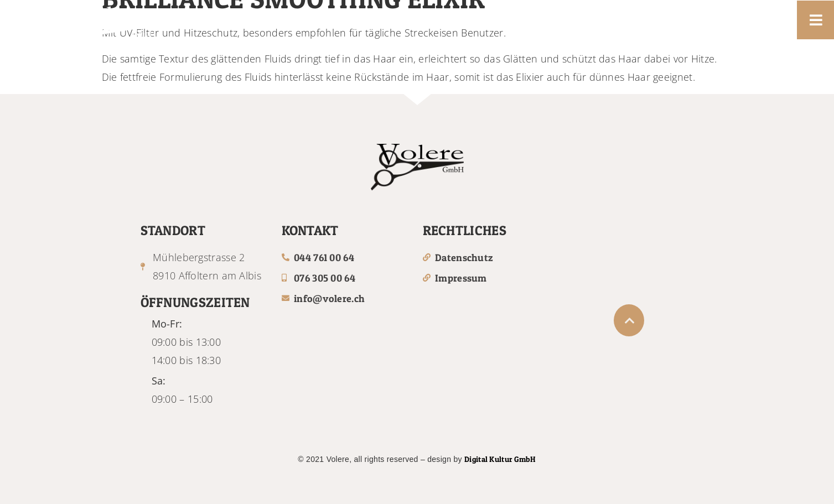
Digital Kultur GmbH (500, 459)
